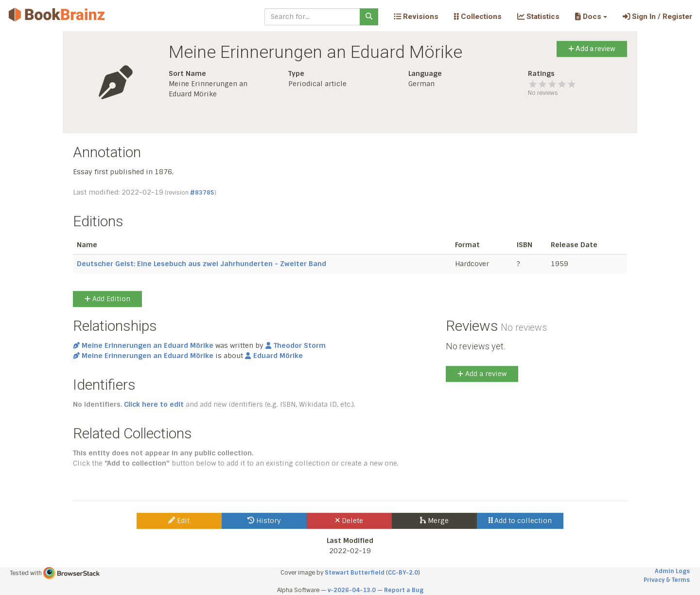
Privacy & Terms (667, 580)
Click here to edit (154, 404)
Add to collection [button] (520, 521)
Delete (349, 521)
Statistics (538, 17)
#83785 (202, 193)
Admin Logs (672, 571)
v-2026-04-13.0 (352, 590)
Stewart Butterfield (355, 573)
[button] (591, 17)
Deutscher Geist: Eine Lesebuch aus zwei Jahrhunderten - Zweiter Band (201, 264)
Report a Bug (404, 590)
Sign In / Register (657, 17)
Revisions (416, 17)
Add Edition (107, 299)
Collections (478, 17)
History (264, 521)
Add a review (592, 49)
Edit (179, 521)
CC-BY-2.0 (403, 573)
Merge (434, 521)
